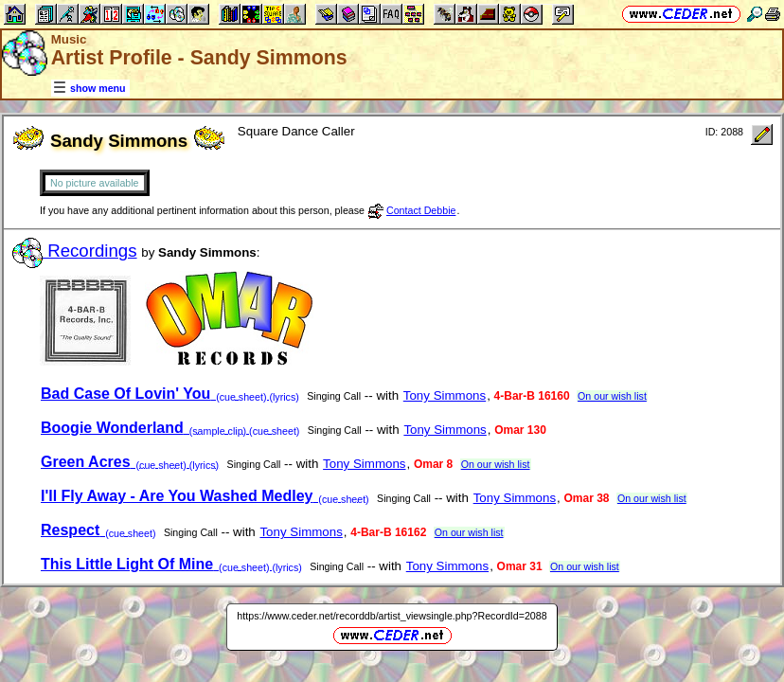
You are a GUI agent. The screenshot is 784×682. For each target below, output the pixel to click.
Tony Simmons (445, 395)
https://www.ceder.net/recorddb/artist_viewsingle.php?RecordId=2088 (392, 616)
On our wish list (612, 396)
